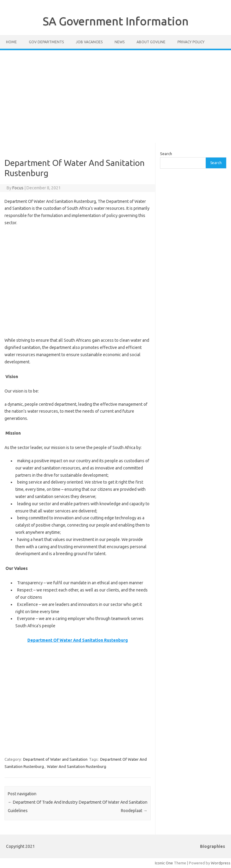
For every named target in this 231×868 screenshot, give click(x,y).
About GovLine (151, 42)
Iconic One (164, 863)
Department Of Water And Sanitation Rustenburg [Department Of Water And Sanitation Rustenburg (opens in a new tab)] (78, 640)
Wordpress (221, 863)
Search (166, 154)
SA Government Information (116, 21)
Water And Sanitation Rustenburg (77, 766)
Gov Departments (46, 42)
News (120, 42)
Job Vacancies (89, 42)
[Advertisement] (115, 96)
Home (11, 42)
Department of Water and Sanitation (55, 759)
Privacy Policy (191, 42)
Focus (18, 188)
